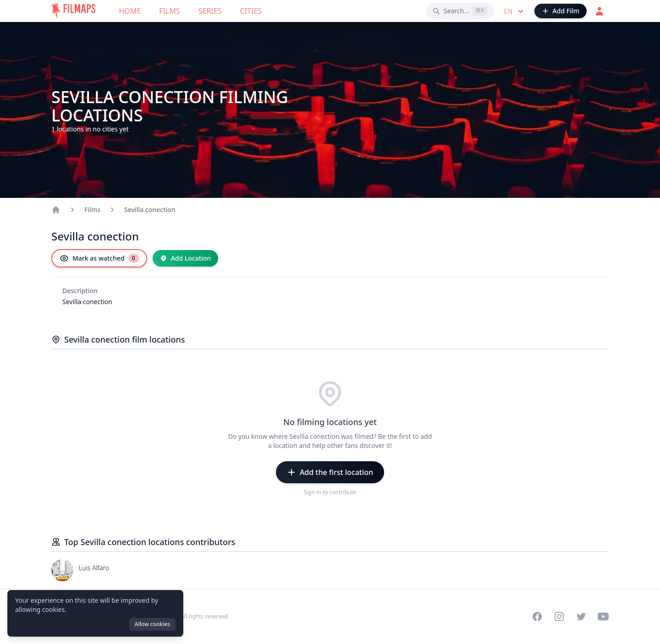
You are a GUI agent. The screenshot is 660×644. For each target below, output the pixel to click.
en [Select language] (515, 11)
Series (210, 11)
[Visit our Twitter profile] (581, 617)
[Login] (599, 11)
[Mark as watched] (99, 258)
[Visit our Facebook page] (537, 617)
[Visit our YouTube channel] (603, 617)
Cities (251, 11)
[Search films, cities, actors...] (460, 11)
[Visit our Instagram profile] (559, 617)
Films (169, 11)
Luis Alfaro (94, 568)
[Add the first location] (330, 472)
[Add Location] (186, 258)
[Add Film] (561, 11)
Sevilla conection (150, 210)
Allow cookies (152, 624)
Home (130, 11)
